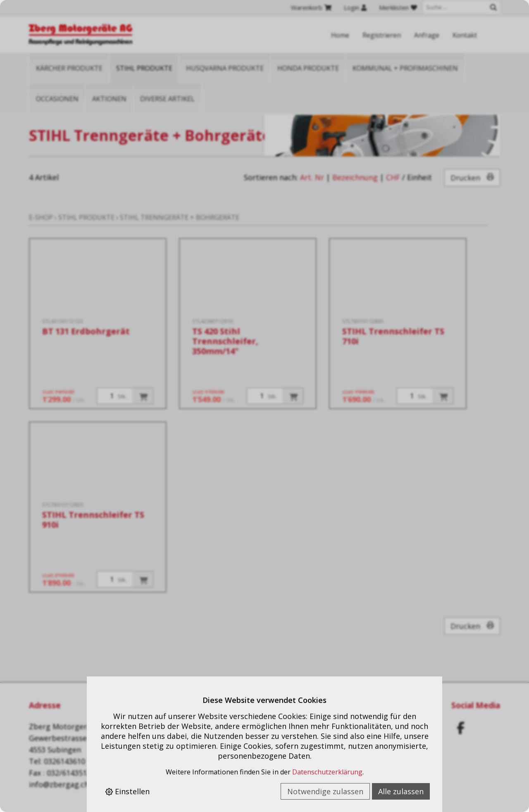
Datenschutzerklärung (327, 772)
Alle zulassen (401, 791)
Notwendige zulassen (325, 791)
